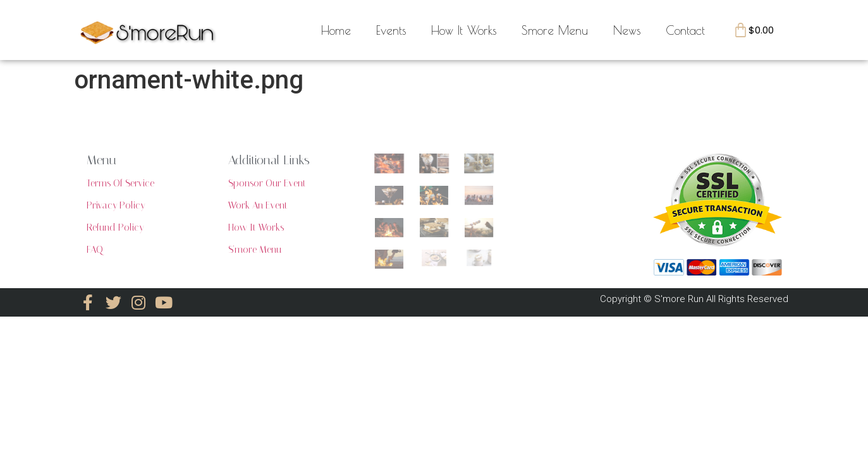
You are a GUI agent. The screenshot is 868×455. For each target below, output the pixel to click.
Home (336, 30)
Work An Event (258, 205)
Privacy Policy (116, 205)
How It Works (464, 30)
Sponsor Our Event (267, 183)
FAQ (95, 250)
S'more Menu (255, 250)
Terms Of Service (120, 183)
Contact (685, 30)
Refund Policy (115, 227)
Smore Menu (555, 30)
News (627, 30)
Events (391, 30)
